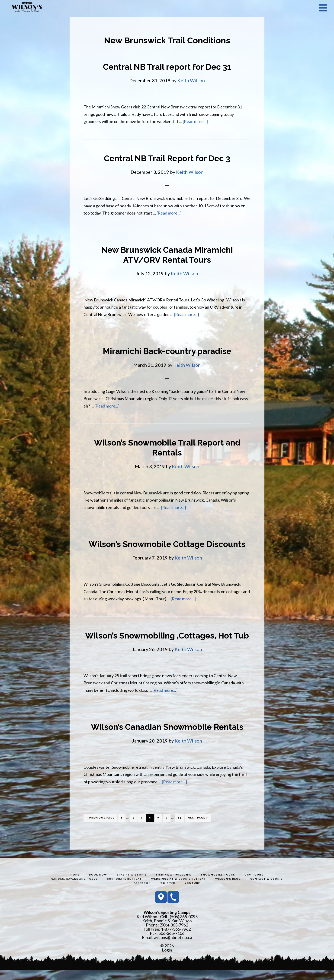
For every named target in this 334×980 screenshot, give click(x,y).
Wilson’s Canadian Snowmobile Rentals (167, 737)
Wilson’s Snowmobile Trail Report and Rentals (167, 447)
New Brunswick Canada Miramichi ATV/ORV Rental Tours (167, 255)
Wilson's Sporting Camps (27, 8)
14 (181, 827)
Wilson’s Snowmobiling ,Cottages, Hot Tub (167, 640)
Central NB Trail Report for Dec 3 (167, 158)
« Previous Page (100, 829)
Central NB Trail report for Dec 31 (167, 67)
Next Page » (198, 829)
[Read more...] (195, 121)
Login (167, 960)
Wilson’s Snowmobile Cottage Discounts (167, 544)
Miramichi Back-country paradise (167, 351)
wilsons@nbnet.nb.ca (173, 947)
